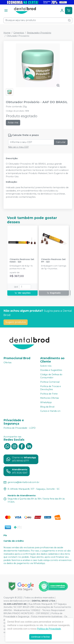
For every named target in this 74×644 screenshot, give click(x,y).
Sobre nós (46, 366)
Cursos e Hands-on (50, 411)
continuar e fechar (41, 637)
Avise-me (13, 123)
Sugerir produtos (16, 322)
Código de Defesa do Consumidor (51, 376)
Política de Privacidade (49, 629)
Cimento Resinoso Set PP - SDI (53, 261)
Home (7, 33)
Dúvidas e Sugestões (51, 370)
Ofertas (7, 363)
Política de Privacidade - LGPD (20, 428)
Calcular (61, 142)
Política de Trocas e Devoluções (51, 388)
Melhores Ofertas (50, 398)
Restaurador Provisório (39, 33)
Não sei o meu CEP (18, 147)
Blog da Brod (47, 407)
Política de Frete (49, 394)
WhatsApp (46, 402)
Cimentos (19, 33)
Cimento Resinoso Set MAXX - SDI (22, 261)
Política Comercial (50, 382)
